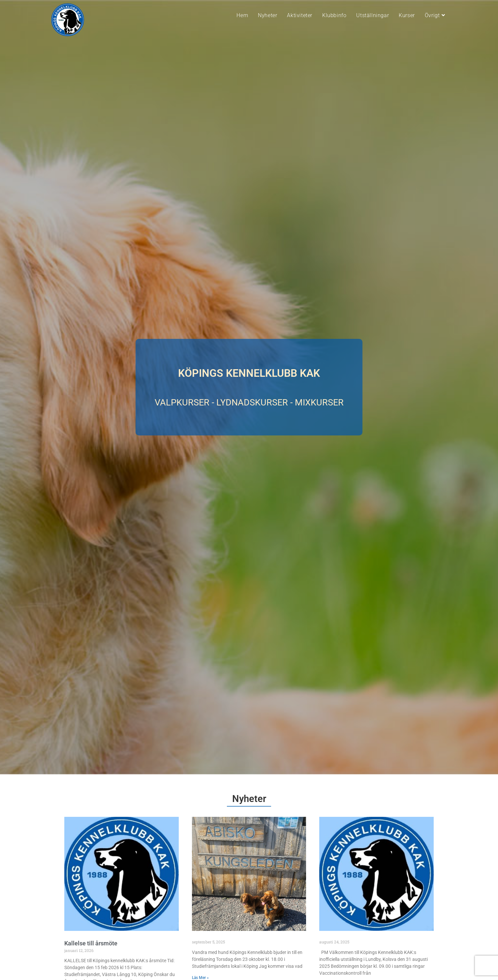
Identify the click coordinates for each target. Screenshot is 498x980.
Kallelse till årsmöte (91, 943)
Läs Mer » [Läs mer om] (200, 978)
